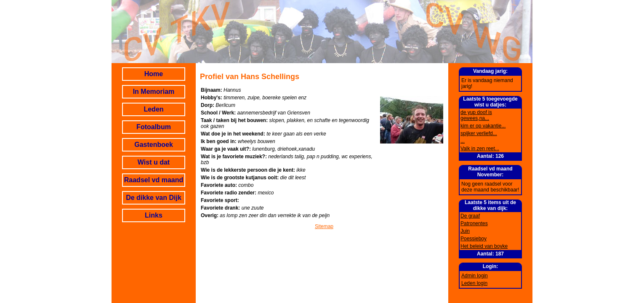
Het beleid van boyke (484, 246)
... (463, 141)
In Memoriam (154, 92)
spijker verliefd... (479, 133)
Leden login (474, 283)
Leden (153, 109)
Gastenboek (154, 145)
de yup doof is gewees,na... (476, 115)
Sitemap (324, 226)
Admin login (475, 276)
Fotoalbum (154, 127)
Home (154, 74)
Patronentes (474, 223)
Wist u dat (154, 162)
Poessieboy (474, 239)
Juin (465, 231)
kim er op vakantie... (483, 126)
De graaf (470, 216)
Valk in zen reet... (480, 149)
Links (154, 215)
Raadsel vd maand (154, 180)
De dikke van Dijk (154, 198)
